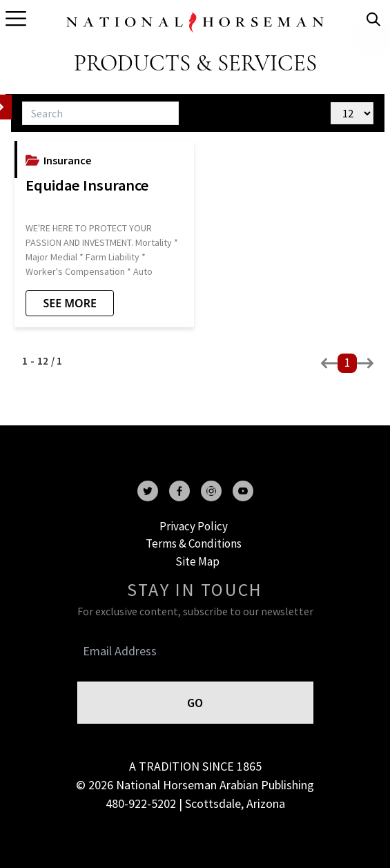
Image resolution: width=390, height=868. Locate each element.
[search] (373, 19)
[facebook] (179, 491)
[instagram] (211, 491)
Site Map (197, 561)
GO (195, 703)
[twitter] (148, 491)
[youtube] (243, 491)
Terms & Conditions (194, 543)
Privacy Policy (194, 526)
